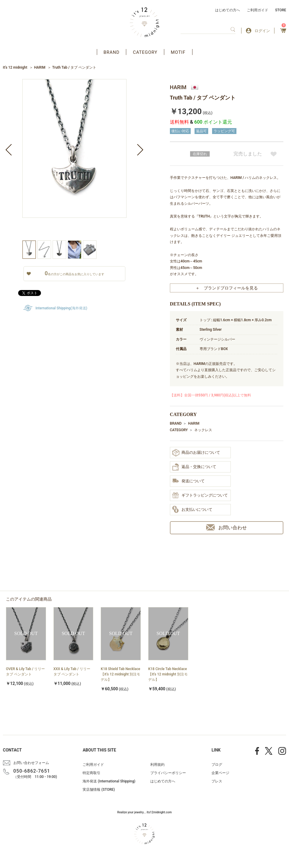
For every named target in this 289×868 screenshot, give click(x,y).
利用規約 (157, 765)
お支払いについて (192, 510)
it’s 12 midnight (15, 67)
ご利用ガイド (258, 10)
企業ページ (220, 773)
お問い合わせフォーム (31, 763)
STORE (281, 10)
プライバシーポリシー (168, 773)
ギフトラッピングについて (200, 496)
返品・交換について (194, 467)
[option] (74, 160)
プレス (217, 781)
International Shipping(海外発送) (61, 308)
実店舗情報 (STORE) (99, 790)
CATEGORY (145, 52)
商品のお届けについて (196, 453)
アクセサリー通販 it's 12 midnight (144, 22)
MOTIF (178, 52)
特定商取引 (91, 773)
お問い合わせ (226, 527)
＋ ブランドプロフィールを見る (227, 288)
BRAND (112, 52)
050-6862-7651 (32, 771)
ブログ (217, 765)
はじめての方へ (228, 10)
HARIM (40, 67)
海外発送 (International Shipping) (109, 781)
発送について (188, 481)
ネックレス (203, 430)
